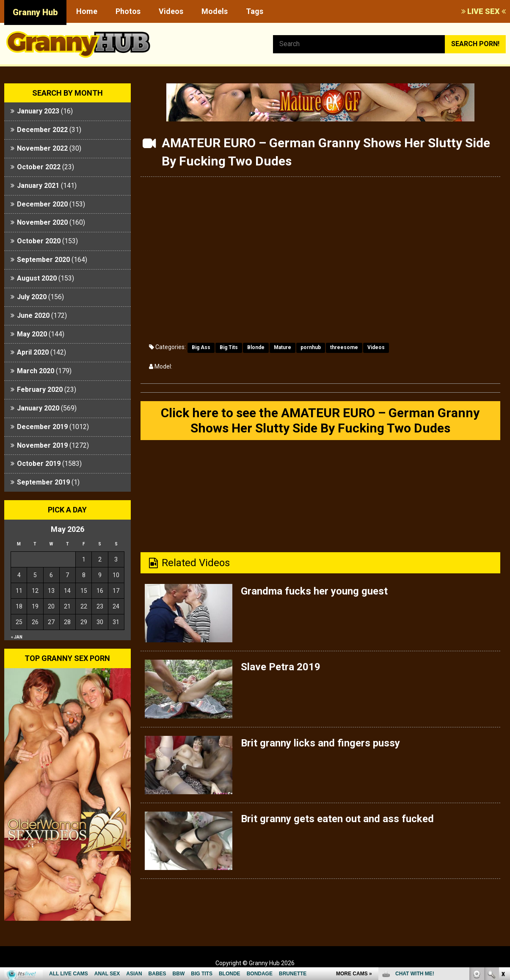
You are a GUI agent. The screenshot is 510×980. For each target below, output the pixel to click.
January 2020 (38, 408)
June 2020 (33, 315)
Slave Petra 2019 (281, 667)
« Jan (17, 637)
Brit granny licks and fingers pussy (320, 743)
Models (215, 11)
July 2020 (32, 297)
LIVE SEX (484, 11)
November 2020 (42, 222)
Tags (255, 11)
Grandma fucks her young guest (314, 591)
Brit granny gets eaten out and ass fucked (337, 819)
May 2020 (32, 334)
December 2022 (42, 130)
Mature (283, 347)
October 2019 (39, 464)
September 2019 (43, 482)
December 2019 (42, 427)
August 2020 (37, 278)
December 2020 (42, 204)
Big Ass (201, 347)
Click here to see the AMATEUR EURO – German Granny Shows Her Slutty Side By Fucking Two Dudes (320, 420)
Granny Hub (35, 12)
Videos (171, 11)
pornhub (311, 347)
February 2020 (40, 390)
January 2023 (38, 111)
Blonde (256, 347)
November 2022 (42, 148)
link (503, 848)
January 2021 (38, 186)
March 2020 (36, 371)
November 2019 (42, 445)
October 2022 (39, 167)
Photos (128, 11)
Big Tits (229, 347)
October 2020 (39, 241)
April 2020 (33, 352)
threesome (344, 347)
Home (87, 11)
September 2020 (43, 260)
